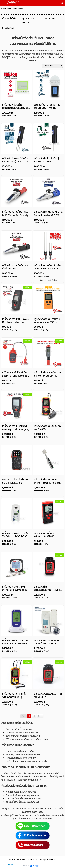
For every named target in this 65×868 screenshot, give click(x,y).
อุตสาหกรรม (49, 18)
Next (40, 716)
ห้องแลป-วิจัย (9, 18)
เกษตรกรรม (8, 28)
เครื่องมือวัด (18, 9)
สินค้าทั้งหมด (6, 9)
